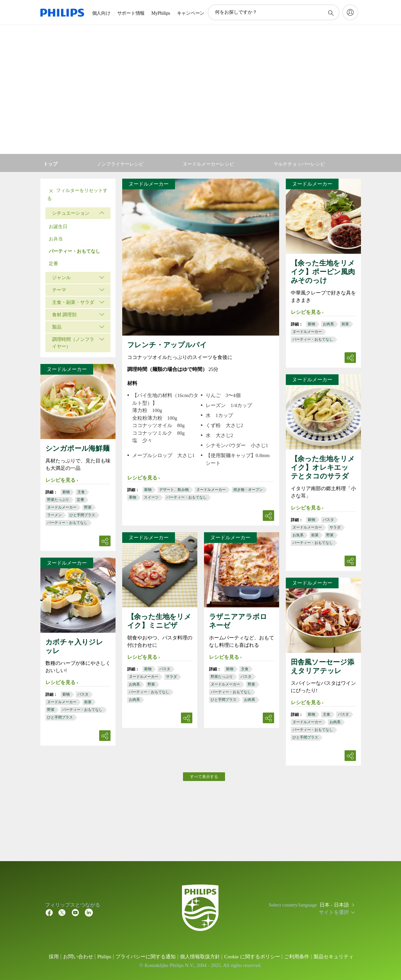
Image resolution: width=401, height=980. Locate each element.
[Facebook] (49, 912)
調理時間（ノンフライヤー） (73, 343)
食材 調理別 (64, 315)
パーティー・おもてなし (74, 251)
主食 (81, 492)
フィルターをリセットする (77, 194)
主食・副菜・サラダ (73, 302)
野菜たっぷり (58, 500)
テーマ (59, 290)
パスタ (328, 520)
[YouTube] (75, 912)
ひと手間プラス (82, 515)
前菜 (345, 324)
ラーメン (54, 515)
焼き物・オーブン (248, 489)
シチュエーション (71, 213)
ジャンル (61, 278)
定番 (53, 264)
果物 (133, 497)
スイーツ (151, 497)
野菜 (88, 507)
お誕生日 (58, 227)
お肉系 (328, 324)
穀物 (148, 489)
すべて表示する (204, 777)
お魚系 (298, 535)
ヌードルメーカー (211, 489)
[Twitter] (62, 912)
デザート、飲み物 (174, 489)
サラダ (335, 527)
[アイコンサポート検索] (331, 13)
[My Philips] (350, 12)
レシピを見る (142, 478)
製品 (57, 327)
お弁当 (56, 239)
